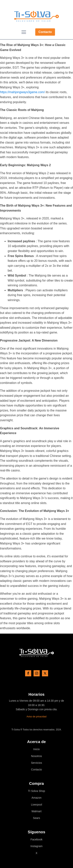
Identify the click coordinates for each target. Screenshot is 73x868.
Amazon (37, 798)
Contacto (45, 32)
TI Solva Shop (36, 791)
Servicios (37, 763)
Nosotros (36, 756)
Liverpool (37, 805)
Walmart (36, 811)
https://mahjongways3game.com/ (22, 92)
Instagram (36, 846)
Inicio (36, 749)
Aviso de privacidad (37, 717)
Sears (36, 818)
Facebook (36, 840)
